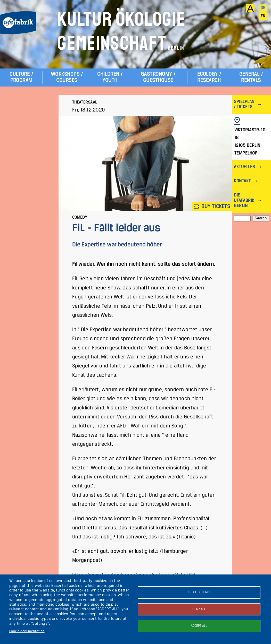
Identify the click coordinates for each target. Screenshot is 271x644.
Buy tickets (212, 207)
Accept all (199, 626)
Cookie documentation (27, 631)
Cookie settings (199, 592)
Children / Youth (110, 77)
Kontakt (242, 181)
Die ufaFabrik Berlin (244, 200)
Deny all (199, 609)
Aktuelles (244, 167)
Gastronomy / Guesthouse (158, 77)
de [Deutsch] (263, 8)
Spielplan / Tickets (244, 104)
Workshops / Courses (67, 77)
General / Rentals (251, 77)
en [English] (263, 16)
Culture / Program (21, 77)
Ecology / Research (209, 77)
